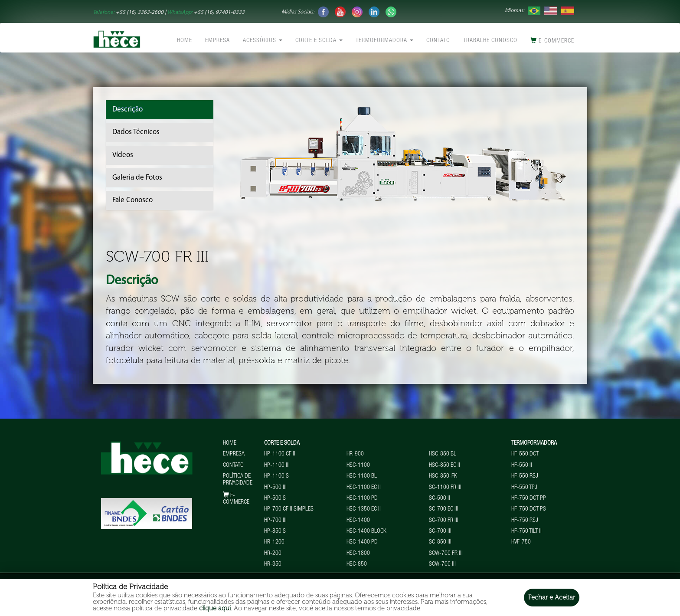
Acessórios (263, 41)
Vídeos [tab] (123, 155)
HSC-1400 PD (362, 542)
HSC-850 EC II (445, 465)
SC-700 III (440, 531)
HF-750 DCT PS (529, 509)
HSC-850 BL (443, 454)
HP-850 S (275, 531)
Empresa (217, 41)
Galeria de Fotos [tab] (137, 178)
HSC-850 (357, 564)
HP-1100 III (277, 465)
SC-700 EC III (444, 509)
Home (185, 41)
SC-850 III (440, 542)
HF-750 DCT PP (529, 498)
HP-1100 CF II (280, 454)
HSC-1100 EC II (364, 488)
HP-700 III (275, 521)
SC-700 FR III (444, 521)
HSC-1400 (358, 521)
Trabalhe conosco (490, 41)
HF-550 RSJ (525, 476)
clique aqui (215, 608)
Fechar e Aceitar (552, 597)
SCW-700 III (442, 564)
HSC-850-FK (443, 476)
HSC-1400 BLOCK (366, 531)
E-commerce (552, 41)
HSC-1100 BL (362, 476)
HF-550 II (522, 465)
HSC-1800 (358, 554)
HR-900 (355, 454)
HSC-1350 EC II (364, 509)
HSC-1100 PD (362, 498)
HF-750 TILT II (526, 531)
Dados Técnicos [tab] (136, 132)
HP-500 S (275, 498)
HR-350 (273, 564)
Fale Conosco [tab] (132, 200)
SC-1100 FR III (445, 488)
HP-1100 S (276, 476)
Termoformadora (384, 41)
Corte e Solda (319, 41)
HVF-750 (521, 542)
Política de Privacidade (238, 480)
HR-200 (273, 554)
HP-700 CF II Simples (289, 509)
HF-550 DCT (525, 454)
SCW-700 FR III (446, 554)
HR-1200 (274, 542)
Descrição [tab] (127, 110)
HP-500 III (275, 488)
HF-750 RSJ (525, 521)
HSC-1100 (358, 465)
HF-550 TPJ (524, 488)
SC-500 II (440, 498)
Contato (438, 41)
